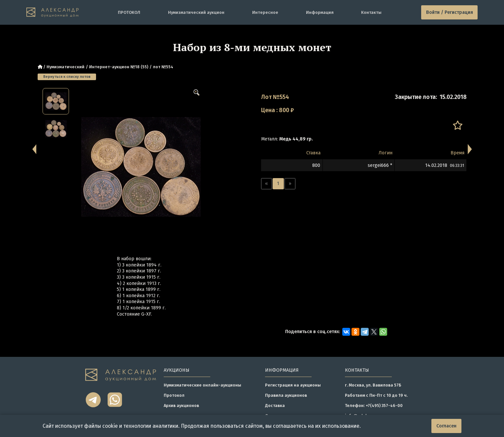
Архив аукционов (181, 406)
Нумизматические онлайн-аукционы (202, 385)
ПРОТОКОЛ (129, 12)
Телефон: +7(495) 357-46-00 (374, 406)
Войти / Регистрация (450, 12)
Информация (320, 12)
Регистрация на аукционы (293, 385)
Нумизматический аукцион (196, 12)
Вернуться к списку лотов (67, 77)
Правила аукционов (286, 395)
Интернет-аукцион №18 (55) (119, 67)
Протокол (174, 395)
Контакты (371, 12)
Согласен (446, 426)
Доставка (275, 406)
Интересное (265, 12)
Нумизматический (66, 67)
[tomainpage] (52, 12)
